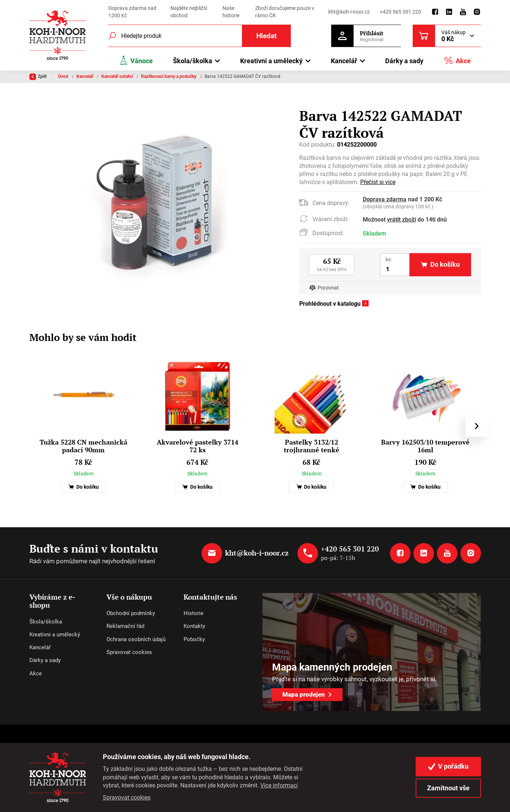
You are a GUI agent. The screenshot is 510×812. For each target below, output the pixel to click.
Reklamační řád (125, 626)
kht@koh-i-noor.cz (349, 12)
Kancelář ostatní (118, 76)
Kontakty (194, 626)
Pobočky (194, 639)
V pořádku (448, 766)
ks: (389, 259)
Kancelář (85, 76)
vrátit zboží (402, 220)
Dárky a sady (404, 61)
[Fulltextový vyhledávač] (200, 36)
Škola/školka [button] (193, 61)
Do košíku (84, 487)
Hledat (266, 36)
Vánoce (136, 60)
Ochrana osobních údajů (136, 639)
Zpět (38, 77)
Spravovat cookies (129, 652)
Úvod (64, 76)
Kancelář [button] (344, 61)
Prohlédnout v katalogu (330, 304)
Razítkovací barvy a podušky (169, 76)
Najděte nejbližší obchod (189, 12)
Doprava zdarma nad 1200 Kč (132, 12)
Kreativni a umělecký (55, 635)
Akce (457, 60)
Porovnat (328, 288)
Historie (193, 613)
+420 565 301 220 (400, 12)
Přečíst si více (378, 182)
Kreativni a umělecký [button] (271, 61)
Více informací (279, 785)
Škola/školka (46, 622)
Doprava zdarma (385, 199)
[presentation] (476, 426)
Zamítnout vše (448, 788)
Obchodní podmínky (131, 613)
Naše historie (231, 12)
